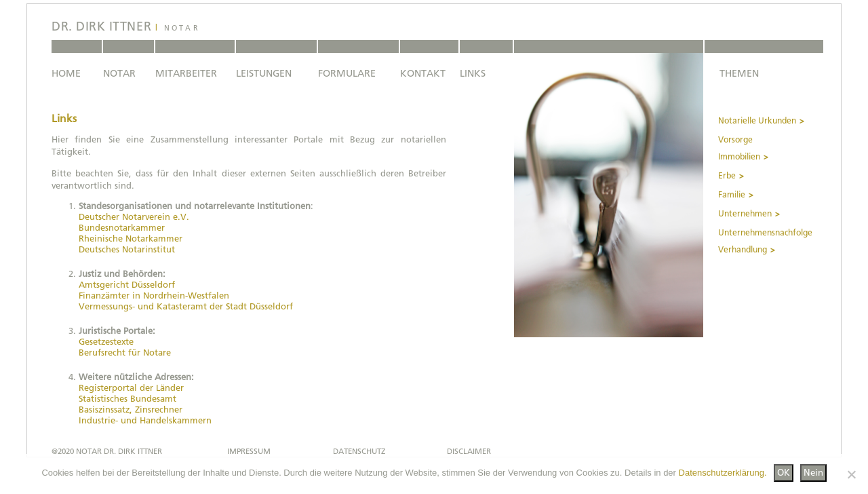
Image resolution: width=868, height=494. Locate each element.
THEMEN (739, 73)
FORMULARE (347, 73)
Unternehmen (745, 214)
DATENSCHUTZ (359, 451)
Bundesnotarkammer (122, 228)
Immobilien (739, 157)
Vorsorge (735, 140)
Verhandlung (743, 250)
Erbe (727, 176)
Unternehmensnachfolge (765, 233)
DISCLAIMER (469, 451)
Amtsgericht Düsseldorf (127, 285)
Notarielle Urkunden (757, 121)
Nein (813, 473)
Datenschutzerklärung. (723, 473)
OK (784, 473)
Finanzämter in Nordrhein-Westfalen (154, 296)
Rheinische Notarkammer (131, 239)
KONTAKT (423, 73)
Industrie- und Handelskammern (145, 420)
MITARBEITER (186, 73)
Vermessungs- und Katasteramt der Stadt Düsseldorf (186, 306)
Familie (732, 195)
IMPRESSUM (249, 451)
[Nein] (851, 474)
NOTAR (119, 73)
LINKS (473, 73)
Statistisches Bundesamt (127, 399)
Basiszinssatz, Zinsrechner (131, 410)
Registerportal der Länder (131, 388)
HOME (66, 73)
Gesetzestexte (106, 342)
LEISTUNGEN (264, 73)
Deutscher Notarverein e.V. (134, 217)
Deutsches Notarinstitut (127, 249)
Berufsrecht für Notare (125, 353)
